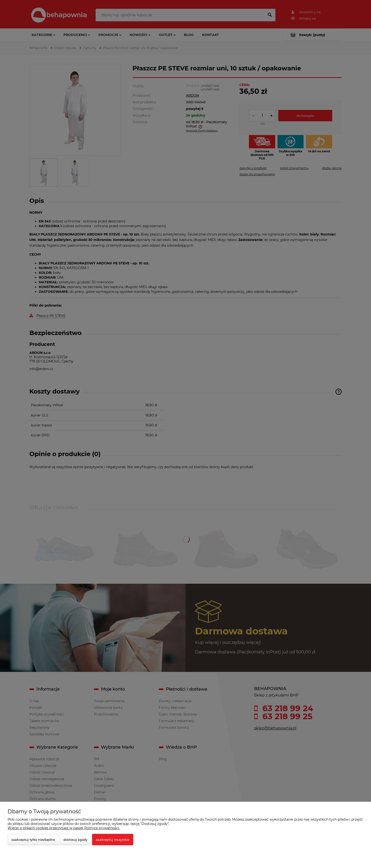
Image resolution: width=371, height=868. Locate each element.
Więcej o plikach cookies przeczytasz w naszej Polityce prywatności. (64, 828)
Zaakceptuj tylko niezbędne (33, 840)
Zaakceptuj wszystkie (113, 840)
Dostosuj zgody (75, 840)
